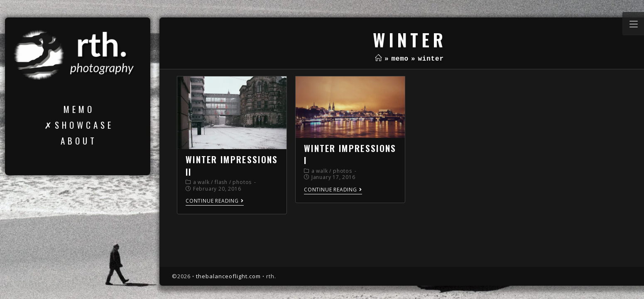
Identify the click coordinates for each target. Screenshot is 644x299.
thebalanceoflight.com (228, 276)
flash (221, 182)
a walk (201, 182)
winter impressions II (232, 165)
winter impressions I (350, 154)
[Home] (378, 59)
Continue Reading (215, 201)
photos (242, 182)
